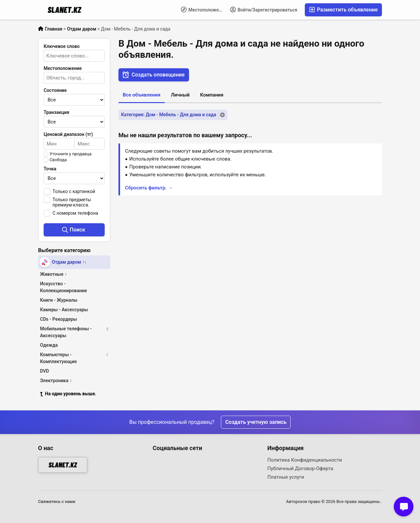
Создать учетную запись (256, 422)
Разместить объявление (343, 10)
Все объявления (142, 95)
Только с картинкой (74, 191)
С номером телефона (75, 213)
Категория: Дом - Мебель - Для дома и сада (169, 115)
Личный (180, 95)
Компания (212, 95)
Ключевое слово (62, 46)
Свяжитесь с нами (57, 501)
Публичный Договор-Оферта (300, 469)
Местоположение (204, 10)
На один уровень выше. (68, 394)
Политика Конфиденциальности (305, 460)
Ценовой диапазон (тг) (68, 134)
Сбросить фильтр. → (149, 188)
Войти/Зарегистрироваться (264, 10)
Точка (50, 169)
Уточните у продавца (71, 154)
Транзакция (56, 112)
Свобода (58, 160)
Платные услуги (286, 477)
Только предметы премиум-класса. (72, 202)
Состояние (55, 90)
